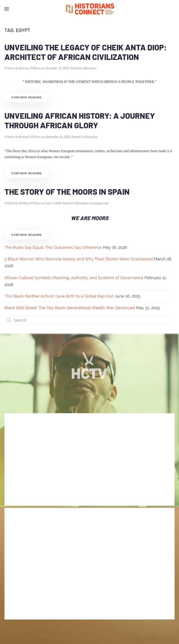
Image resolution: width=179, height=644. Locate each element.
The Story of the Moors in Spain (67, 191)
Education (90, 68)
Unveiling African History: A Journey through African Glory (80, 120)
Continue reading (27, 97)
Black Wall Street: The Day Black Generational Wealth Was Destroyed (70, 308)
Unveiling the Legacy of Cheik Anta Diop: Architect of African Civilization (86, 52)
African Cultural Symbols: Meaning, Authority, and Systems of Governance (74, 278)
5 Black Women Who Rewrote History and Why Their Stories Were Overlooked (79, 259)
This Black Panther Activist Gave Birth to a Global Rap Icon (59, 296)
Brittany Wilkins (30, 68)
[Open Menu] (7, 9)
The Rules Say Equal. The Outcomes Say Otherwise (53, 247)
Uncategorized (99, 203)
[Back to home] (89, 9)
